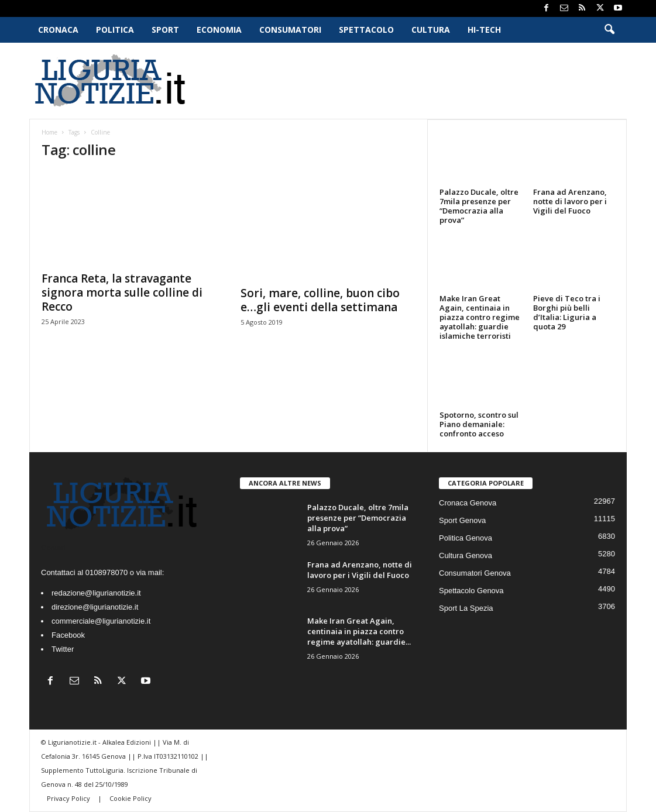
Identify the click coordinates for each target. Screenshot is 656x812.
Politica (115, 30)
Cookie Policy (130, 798)
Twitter (63, 649)
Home (49, 132)
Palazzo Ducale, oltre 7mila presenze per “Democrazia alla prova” (479, 206)
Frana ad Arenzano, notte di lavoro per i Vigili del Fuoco (570, 201)
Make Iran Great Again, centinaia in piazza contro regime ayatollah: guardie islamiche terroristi (480, 317)
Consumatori (290, 30)
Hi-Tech (484, 30)
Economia (219, 30)
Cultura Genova (466, 555)
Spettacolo (366, 30)
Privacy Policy (69, 798)
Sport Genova (462, 520)
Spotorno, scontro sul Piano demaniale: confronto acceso (479, 424)
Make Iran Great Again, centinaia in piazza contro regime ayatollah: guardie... (359, 631)
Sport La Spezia (466, 608)
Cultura (431, 30)
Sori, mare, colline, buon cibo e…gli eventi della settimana (320, 300)
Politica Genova (466, 538)
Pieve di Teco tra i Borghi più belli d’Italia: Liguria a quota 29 (567, 312)
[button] (609, 30)
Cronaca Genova (468, 503)
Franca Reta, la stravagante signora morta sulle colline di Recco (122, 293)
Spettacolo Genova (471, 591)
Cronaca (58, 30)
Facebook (68, 635)
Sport (165, 30)
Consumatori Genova (475, 573)
